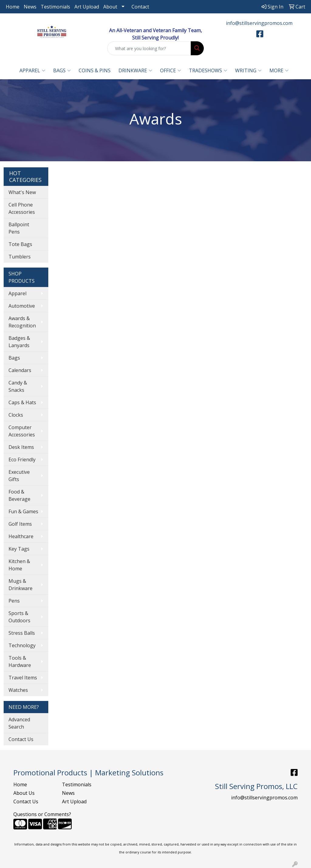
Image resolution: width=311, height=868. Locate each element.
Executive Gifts (19, 476)
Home (13, 7)
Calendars (20, 370)
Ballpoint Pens (19, 228)
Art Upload (87, 7)
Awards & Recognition (22, 322)
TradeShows (208, 70)
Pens (14, 601)
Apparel (32, 70)
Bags (62, 70)
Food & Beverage (19, 495)
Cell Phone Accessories (22, 208)
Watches (18, 690)
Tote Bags (20, 244)
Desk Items (21, 447)
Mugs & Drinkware (21, 585)
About (110, 7)
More (279, 70)
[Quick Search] (149, 48)
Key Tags (19, 549)
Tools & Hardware (20, 661)
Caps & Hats (22, 402)
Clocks (16, 415)
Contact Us (21, 739)
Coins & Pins (95, 70)
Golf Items (20, 524)
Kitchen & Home (19, 565)
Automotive (22, 306)
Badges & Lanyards (19, 342)
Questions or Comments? (42, 814)
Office (171, 70)
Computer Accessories (22, 431)
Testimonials (55, 7)
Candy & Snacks (18, 386)
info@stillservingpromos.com (259, 23)
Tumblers (20, 257)
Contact (140, 7)
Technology (22, 645)
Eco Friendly (22, 460)
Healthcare (21, 536)
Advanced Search (19, 723)
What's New (22, 192)
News (30, 7)
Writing (248, 70)
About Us (24, 793)
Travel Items (23, 678)
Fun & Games (23, 511)
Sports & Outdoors (19, 617)
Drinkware (135, 70)
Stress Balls (22, 633)
